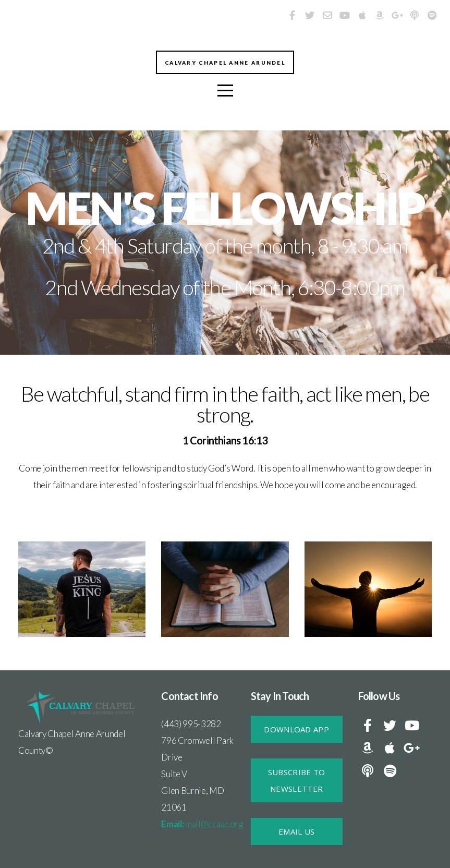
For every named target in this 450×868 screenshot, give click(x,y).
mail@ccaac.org (202, 824)
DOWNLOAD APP (296, 729)
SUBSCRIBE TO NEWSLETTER (297, 780)
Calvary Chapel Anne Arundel (225, 64)
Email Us (296, 831)
